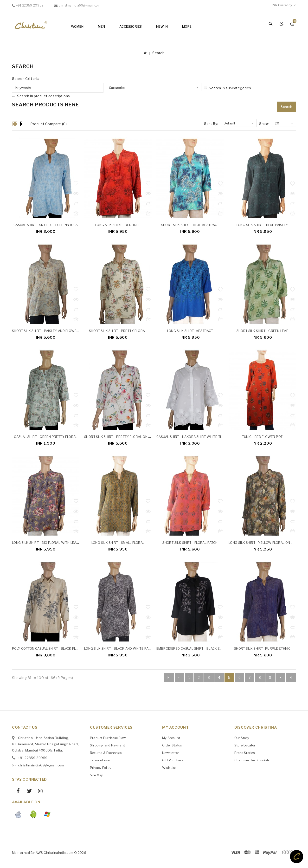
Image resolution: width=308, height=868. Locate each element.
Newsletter (171, 752)
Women (77, 26)
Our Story (242, 738)
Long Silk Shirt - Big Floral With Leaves (47, 543)
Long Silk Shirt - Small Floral (118, 543)
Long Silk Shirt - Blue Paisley (262, 225)
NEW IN (162, 26)
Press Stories (245, 752)
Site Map (97, 775)
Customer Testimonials (252, 760)
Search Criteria (26, 79)
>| (291, 677)
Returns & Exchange (106, 752)
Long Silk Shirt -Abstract (190, 331)
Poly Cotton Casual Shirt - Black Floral (48, 648)
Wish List (169, 767)
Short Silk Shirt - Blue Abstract (190, 225)
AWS (39, 852)
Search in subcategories (228, 88)
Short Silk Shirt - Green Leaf (262, 331)
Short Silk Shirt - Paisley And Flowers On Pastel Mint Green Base (71, 331)
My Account (171, 738)
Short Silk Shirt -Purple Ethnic (262, 648)
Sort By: (211, 124)
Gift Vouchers (173, 760)
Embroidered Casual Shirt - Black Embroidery (198, 648)
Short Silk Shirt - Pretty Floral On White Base (126, 437)
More (187, 26)
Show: (264, 124)
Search (158, 53)
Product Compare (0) (48, 124)
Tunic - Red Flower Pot (262, 437)
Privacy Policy (101, 767)
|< (169, 677)
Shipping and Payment (107, 745)
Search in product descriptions (41, 96)
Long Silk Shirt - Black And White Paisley (121, 648)
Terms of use (100, 760)
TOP (297, 857)
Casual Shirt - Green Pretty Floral (46, 437)
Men (101, 26)
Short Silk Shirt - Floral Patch (190, 543)
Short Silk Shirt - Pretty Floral (118, 331)
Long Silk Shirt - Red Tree (118, 225)
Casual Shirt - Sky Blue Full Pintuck (46, 225)
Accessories (131, 26)
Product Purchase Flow (108, 738)
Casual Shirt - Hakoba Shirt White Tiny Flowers (199, 437)
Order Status (172, 745)
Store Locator (245, 745)
